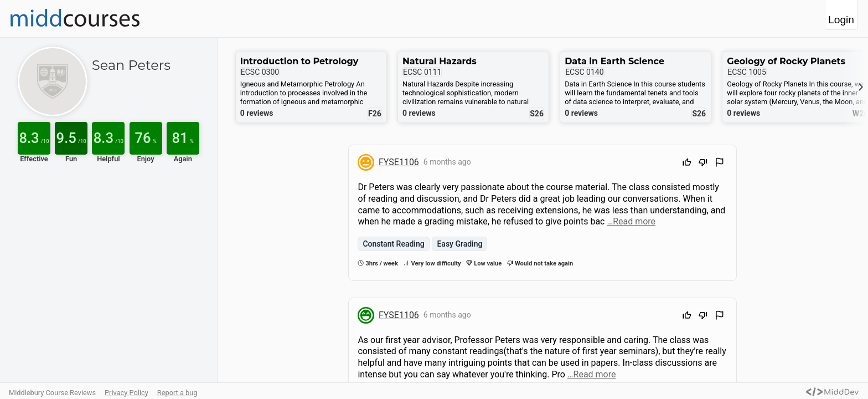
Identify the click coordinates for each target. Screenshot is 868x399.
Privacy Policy (126, 393)
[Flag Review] (720, 164)
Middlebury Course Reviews (52, 393)
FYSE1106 (399, 162)
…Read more (631, 221)
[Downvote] (703, 164)
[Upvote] (687, 164)
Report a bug (177, 393)
